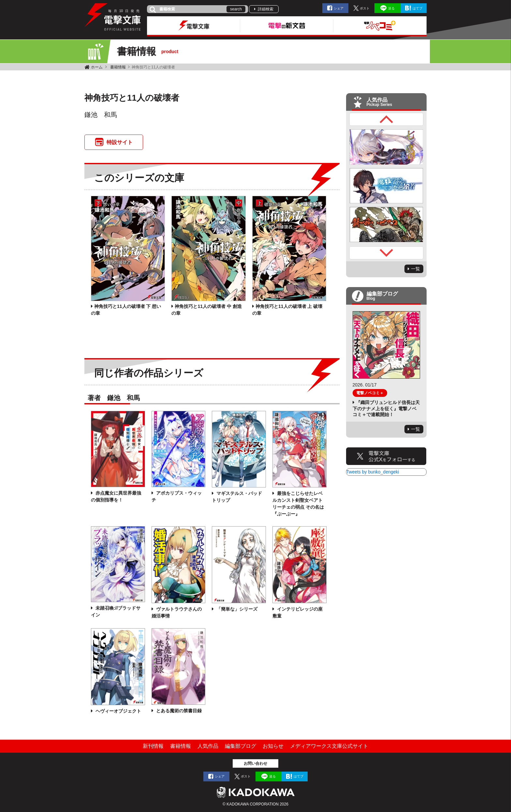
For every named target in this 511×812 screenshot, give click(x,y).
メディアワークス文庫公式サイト (329, 746)
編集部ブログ (241, 746)
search (236, 9)
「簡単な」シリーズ (236, 609)
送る (391, 8)
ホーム (97, 67)
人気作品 (208, 746)
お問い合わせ (255, 763)
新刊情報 (153, 746)
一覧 (416, 269)
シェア (339, 8)
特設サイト (120, 142)
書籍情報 (118, 67)
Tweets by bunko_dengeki (373, 472)
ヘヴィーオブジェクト (118, 711)
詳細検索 (266, 9)
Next (387, 253)
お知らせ (273, 746)
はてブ (417, 8)
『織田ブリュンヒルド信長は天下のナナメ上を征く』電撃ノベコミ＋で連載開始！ (386, 408)
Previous (387, 119)
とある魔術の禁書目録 (178, 711)
